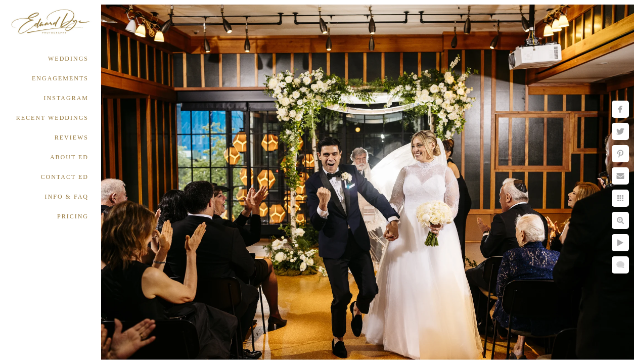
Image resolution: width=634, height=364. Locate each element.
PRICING (73, 216)
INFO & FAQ (67, 197)
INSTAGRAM (66, 98)
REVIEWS (72, 138)
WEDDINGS (68, 59)
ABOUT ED (69, 157)
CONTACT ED (65, 177)
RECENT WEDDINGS (52, 118)
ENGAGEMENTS (60, 78)
